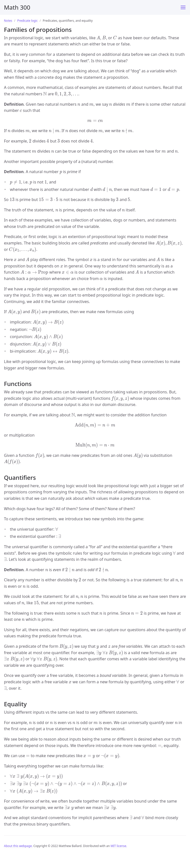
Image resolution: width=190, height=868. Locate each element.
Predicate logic (28, 21)
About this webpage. (18, 846)
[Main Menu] (183, 7)
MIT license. (119, 846)
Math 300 (17, 7)
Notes (8, 21)
